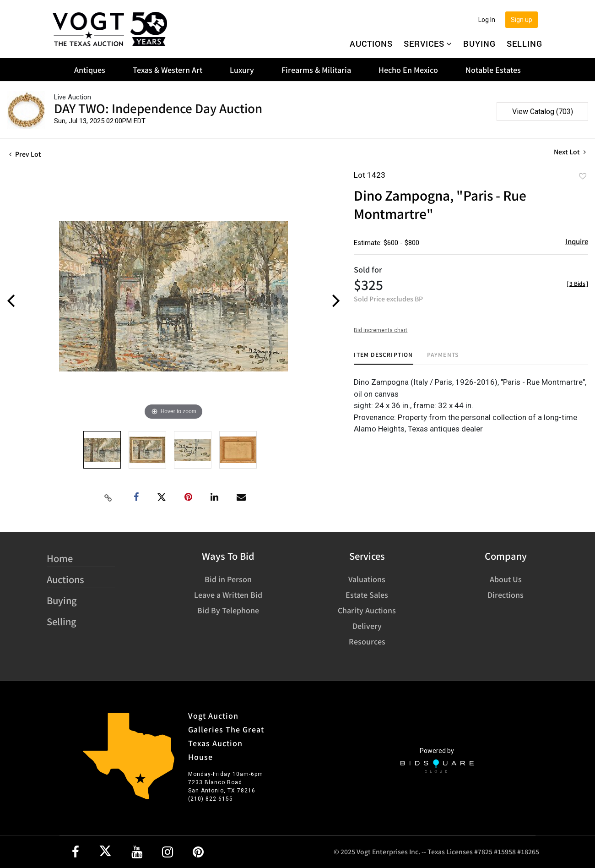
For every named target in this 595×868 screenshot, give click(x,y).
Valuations (367, 579)
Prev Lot (25, 154)
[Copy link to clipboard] (108, 497)
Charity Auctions (367, 610)
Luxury (242, 70)
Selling (525, 44)
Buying (479, 44)
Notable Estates (493, 70)
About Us (506, 579)
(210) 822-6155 (211, 799)
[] (577, 283)
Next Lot (570, 152)
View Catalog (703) (543, 112)
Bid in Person (228, 579)
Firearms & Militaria (316, 70)
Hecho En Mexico (408, 70)
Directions (506, 595)
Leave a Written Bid (228, 595)
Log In (487, 20)
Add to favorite (583, 176)
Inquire (577, 241)
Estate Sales (367, 595)
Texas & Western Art (168, 70)
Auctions (371, 44)
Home (60, 558)
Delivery (367, 626)
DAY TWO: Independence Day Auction (158, 108)
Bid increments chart (381, 330)
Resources (367, 641)
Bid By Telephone (228, 610)
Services (428, 44)
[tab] (383, 358)
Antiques (90, 70)
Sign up (522, 20)
